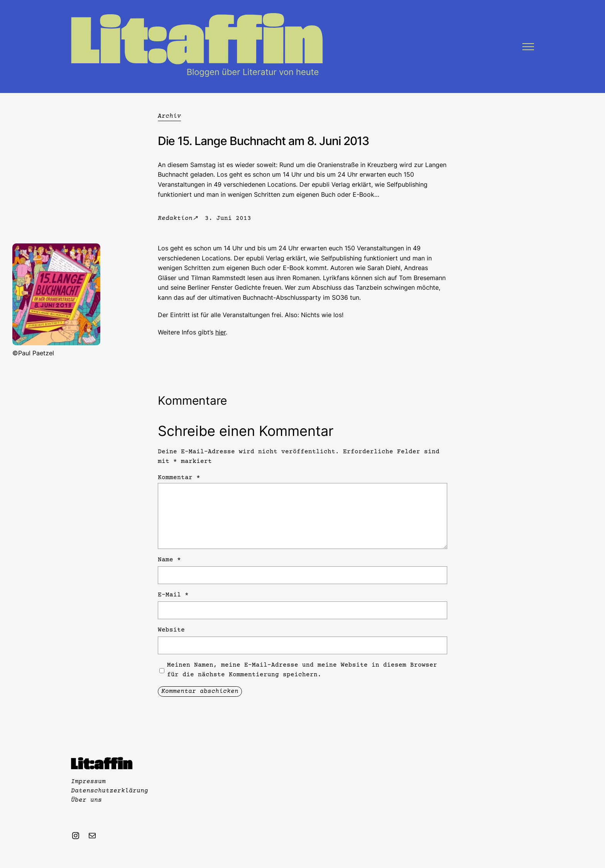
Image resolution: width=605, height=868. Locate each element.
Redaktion (175, 218)
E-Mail (173, 595)
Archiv (169, 116)
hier (221, 332)
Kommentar (179, 478)
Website (171, 630)
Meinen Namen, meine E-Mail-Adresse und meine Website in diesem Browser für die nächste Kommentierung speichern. (302, 670)
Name (169, 560)
